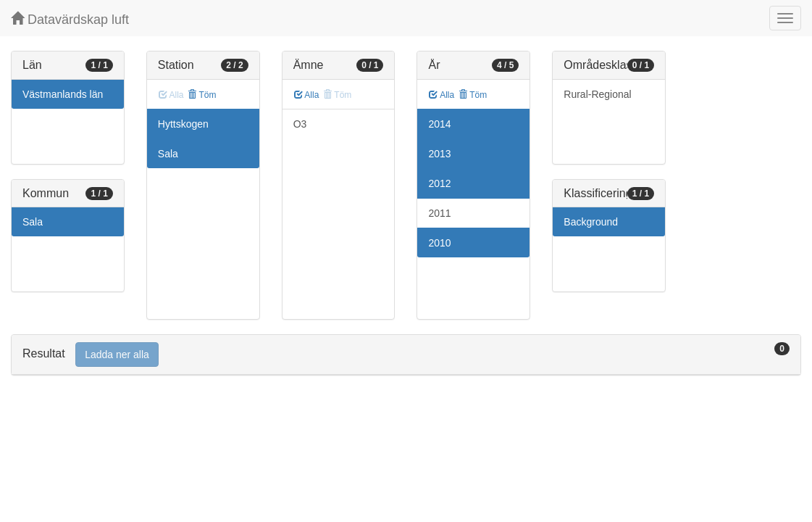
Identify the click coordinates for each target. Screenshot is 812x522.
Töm (202, 95)
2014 (439, 124)
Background (591, 222)
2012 (439, 183)
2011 (439, 213)
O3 (300, 124)
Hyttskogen (183, 124)
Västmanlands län (63, 94)
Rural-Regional (597, 94)
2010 (439, 243)
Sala (33, 222)
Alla (307, 95)
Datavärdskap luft (70, 19)
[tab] (406, 355)
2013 (439, 154)
